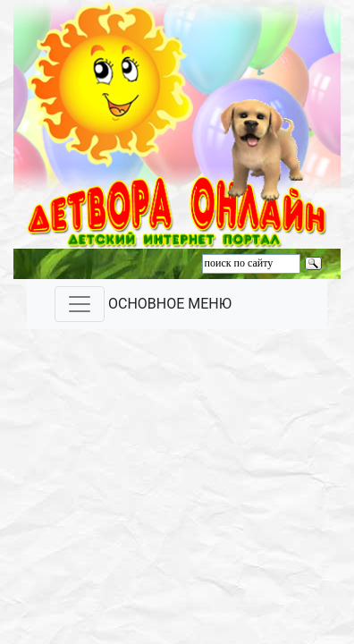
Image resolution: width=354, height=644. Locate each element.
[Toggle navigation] (80, 304)
